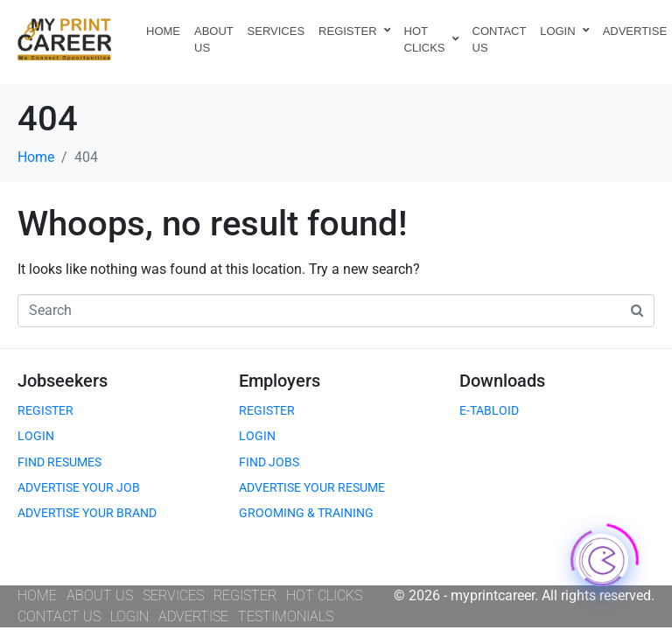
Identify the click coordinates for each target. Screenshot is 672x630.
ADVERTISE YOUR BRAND (87, 513)
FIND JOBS (269, 462)
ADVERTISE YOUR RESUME (312, 487)
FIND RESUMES (59, 462)
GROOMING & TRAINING (306, 513)
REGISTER (354, 31)
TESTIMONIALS (286, 616)
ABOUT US (214, 40)
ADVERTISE (193, 616)
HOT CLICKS (431, 40)
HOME (163, 31)
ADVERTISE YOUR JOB (79, 487)
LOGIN (564, 31)
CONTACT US (500, 40)
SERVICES (276, 31)
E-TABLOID (489, 410)
